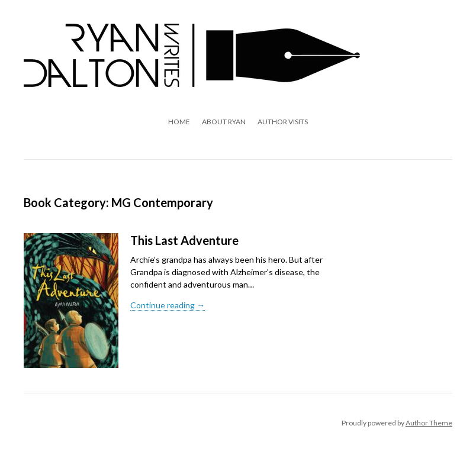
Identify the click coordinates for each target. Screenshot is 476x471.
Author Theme (429, 423)
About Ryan (224, 122)
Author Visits (283, 122)
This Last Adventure (184, 240)
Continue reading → (168, 305)
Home (179, 122)
